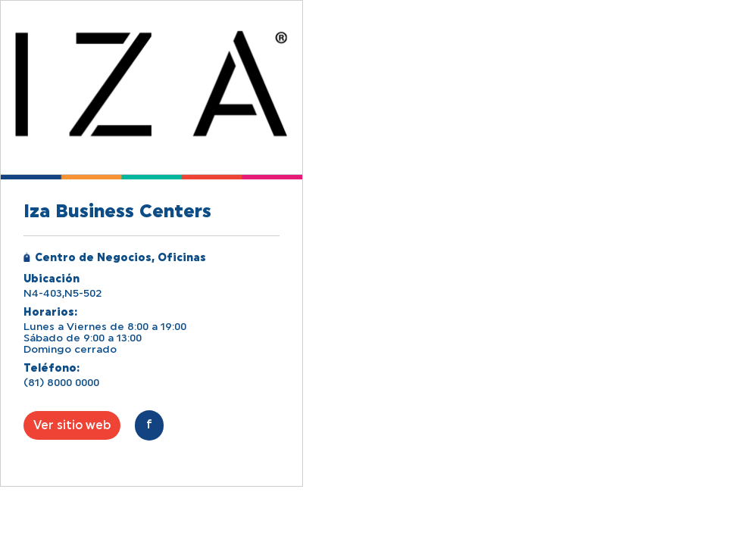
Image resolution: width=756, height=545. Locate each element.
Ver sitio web (72, 425)
